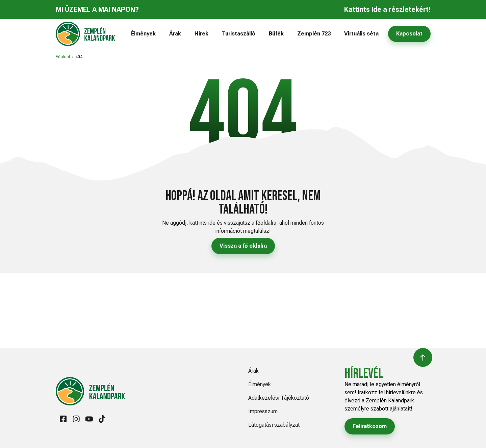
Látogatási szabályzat (274, 425)
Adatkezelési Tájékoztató (279, 398)
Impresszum (263, 411)
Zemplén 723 (314, 34)
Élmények (143, 34)
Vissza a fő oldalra (243, 246)
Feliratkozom (370, 426)
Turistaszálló (239, 34)
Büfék (276, 34)
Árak (175, 34)
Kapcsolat (409, 34)
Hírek (201, 34)
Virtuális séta (361, 34)
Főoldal (63, 57)
